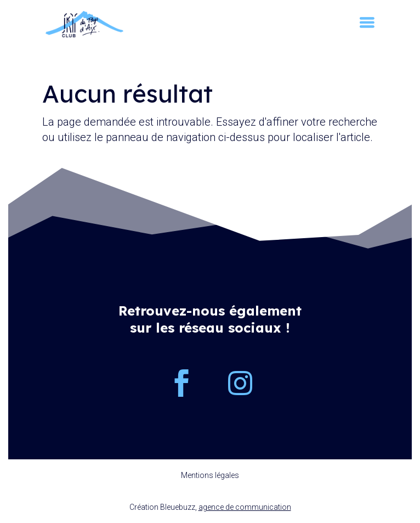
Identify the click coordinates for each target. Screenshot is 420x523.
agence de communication (245, 507)
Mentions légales (210, 475)
